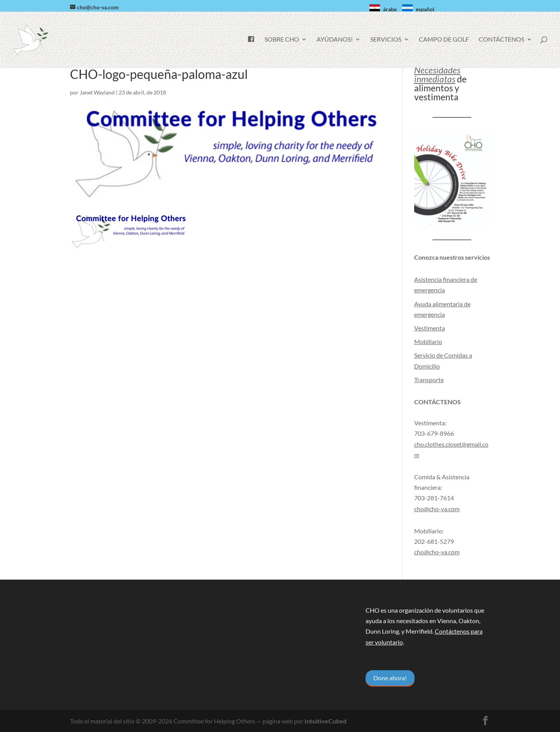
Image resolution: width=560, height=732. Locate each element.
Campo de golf (444, 40)
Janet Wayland (97, 92)
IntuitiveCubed (325, 721)
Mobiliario (428, 342)
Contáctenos (501, 40)
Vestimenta (430, 328)
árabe (390, 9)
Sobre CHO (282, 40)
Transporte (429, 380)
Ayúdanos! (335, 40)
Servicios (386, 40)
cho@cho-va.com (437, 552)
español (425, 9)
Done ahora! (390, 678)
